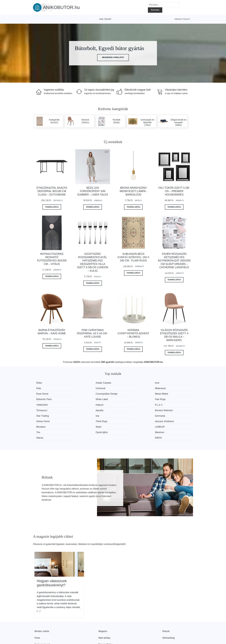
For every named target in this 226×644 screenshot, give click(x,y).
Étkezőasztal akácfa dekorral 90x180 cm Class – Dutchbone (52, 191)
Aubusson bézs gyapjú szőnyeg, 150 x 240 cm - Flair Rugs (133, 257)
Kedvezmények (42, 627)
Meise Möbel (43, 394)
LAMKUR (124, 415)
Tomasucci (165, 399)
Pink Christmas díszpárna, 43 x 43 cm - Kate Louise (93, 333)
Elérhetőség (169, 621)
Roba (39, 383)
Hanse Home (84, 410)
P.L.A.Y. (123, 399)
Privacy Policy (182, 19)
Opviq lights (43, 421)
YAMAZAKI (42, 399)
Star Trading (125, 404)
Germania (42, 410)
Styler (81, 415)
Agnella (40, 404)
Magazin (103, 614)
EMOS (163, 421)
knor (121, 383)
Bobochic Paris (85, 394)
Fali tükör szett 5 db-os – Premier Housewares (174, 191)
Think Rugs (125, 410)
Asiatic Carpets (85, 383)
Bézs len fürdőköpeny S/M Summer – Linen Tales (93, 191)
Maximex (82, 421)
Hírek (37, 621)
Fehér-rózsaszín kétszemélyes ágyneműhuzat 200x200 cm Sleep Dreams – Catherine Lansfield (174, 261)
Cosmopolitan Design (171, 388)
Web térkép (105, 19)
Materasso (83, 388)
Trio (162, 415)
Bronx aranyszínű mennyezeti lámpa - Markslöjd (133, 191)
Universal (41, 388)
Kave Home (125, 388)
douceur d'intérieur (169, 410)
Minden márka (42, 614)
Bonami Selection (87, 404)
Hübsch (82, 399)
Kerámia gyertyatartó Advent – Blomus (133, 333)
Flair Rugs (165, 394)
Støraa (122, 421)
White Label (125, 394)
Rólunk (166, 614)
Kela (162, 383)
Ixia (162, 404)
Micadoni (41, 415)
